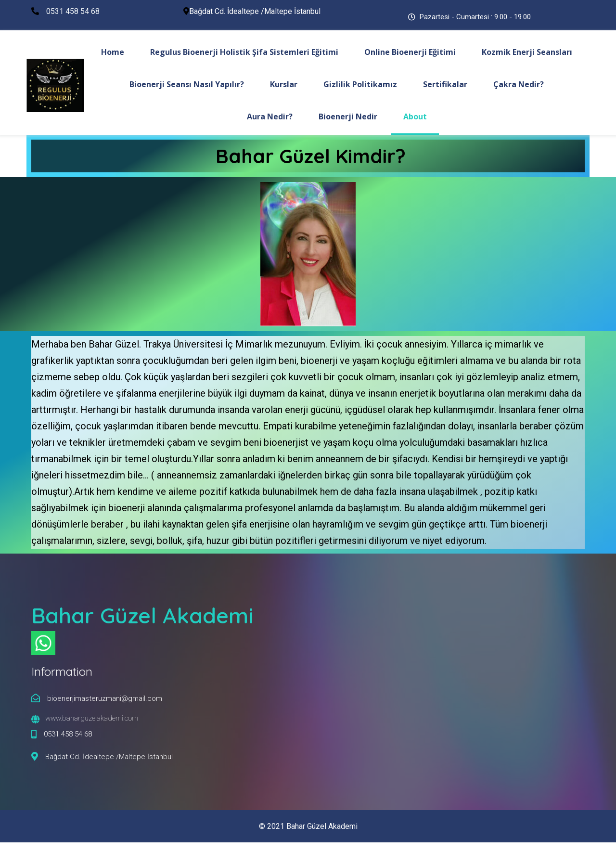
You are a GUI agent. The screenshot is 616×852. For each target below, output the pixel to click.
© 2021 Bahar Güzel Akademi (308, 826)
